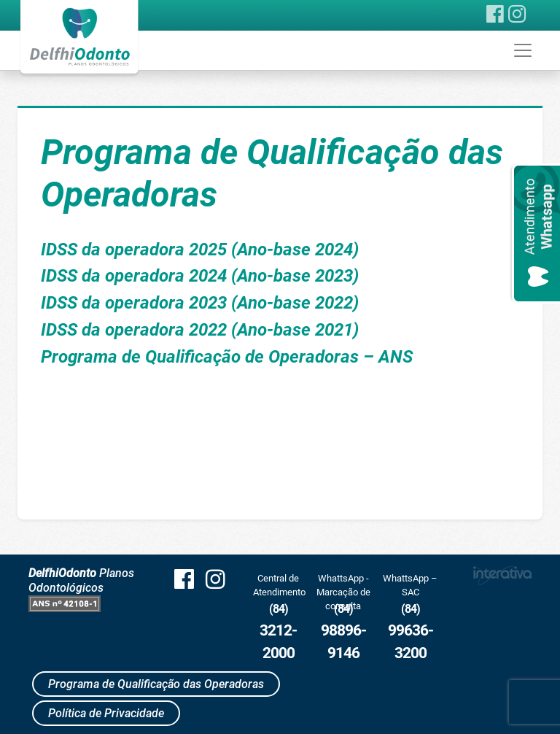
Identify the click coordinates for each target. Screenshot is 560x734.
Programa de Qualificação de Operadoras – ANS (227, 357)
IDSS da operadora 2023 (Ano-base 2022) (200, 303)
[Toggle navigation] (523, 50)
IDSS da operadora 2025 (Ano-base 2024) (200, 250)
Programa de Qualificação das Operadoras (156, 684)
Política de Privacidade (106, 713)
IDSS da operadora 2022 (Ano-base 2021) (200, 330)
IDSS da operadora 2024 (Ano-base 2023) (200, 276)
